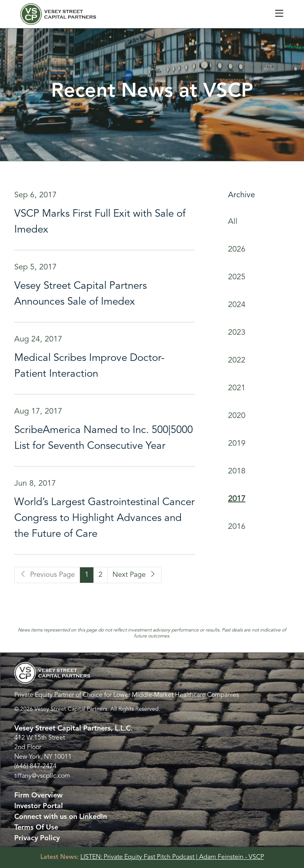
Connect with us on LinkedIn (61, 817)
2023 (237, 333)
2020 (237, 416)
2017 (237, 499)
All (233, 222)
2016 (237, 527)
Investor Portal (39, 806)
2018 (237, 471)
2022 (237, 361)
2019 (237, 444)
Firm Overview (38, 796)
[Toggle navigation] (279, 14)
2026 (237, 250)
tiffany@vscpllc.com (42, 776)
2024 (237, 305)
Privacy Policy (37, 838)
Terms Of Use (36, 828)
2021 (237, 388)
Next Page (134, 575)
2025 (237, 277)
